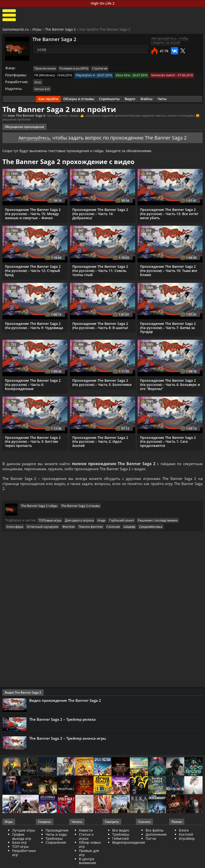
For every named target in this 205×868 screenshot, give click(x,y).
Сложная (113, 527)
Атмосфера (15, 527)
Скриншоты (109, 98)
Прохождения (57, 831)
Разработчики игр (24, 854)
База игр (19, 843)
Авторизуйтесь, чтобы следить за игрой (170, 41)
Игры (37, 29)
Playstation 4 (85, 75)
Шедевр (129, 527)
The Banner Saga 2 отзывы (80, 507)
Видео (130, 98)
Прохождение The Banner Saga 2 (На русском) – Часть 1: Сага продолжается (168, 441)
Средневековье (151, 527)
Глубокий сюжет (122, 521)
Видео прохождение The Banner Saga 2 (65, 701)
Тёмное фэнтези (91, 527)
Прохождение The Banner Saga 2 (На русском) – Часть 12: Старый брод (33, 270)
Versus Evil (42, 88)
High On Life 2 (103, 3)
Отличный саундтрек (43, 527)
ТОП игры (20, 847)
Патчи (151, 839)
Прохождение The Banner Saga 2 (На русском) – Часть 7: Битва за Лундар (168, 327)
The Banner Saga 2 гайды (39, 507)
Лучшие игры (24, 831)
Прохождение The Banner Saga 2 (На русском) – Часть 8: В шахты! (100, 325)
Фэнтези (69, 527)
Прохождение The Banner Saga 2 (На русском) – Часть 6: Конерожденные (33, 384)
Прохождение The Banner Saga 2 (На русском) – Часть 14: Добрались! (100, 213)
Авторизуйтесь (34, 137)
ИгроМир (187, 839)
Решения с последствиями (158, 521)
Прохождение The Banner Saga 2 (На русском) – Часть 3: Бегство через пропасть (33, 441)
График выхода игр (22, 837)
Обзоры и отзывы (79, 98)
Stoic (38, 82)
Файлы (146, 98)
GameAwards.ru (16, 29)
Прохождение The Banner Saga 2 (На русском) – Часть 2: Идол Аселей (100, 441)
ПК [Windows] (44, 75)
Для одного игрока (79, 521)
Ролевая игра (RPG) (74, 69)
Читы (162, 98)
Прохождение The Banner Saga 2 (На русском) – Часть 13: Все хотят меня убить (169, 213)
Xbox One (123, 75)
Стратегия (100, 69)
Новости (86, 831)
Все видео (121, 831)
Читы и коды (56, 835)
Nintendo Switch (163, 75)
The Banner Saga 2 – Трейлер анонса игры (68, 739)
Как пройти (48, 98)
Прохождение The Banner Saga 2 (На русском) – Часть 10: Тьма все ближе (169, 270)
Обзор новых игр (90, 845)
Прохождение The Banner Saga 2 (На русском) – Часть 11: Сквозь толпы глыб (100, 270)
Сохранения (56, 843)
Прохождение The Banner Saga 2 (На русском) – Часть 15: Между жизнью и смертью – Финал (33, 213)
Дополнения (156, 835)
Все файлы (155, 831)
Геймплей (121, 839)
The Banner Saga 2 (60, 29)
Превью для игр (89, 854)
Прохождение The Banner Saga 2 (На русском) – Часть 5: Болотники (102, 382)
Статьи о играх (86, 837)
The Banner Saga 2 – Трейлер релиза (62, 720)
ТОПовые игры (50, 521)
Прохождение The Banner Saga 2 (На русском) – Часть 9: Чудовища (34, 325)
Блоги (184, 831)
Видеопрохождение (129, 843)
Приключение (45, 69)
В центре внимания (87, 862)
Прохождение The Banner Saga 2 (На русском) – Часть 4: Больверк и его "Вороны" (170, 384)
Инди (101, 521)
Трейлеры (121, 835)
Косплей (186, 835)
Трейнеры (54, 839)
